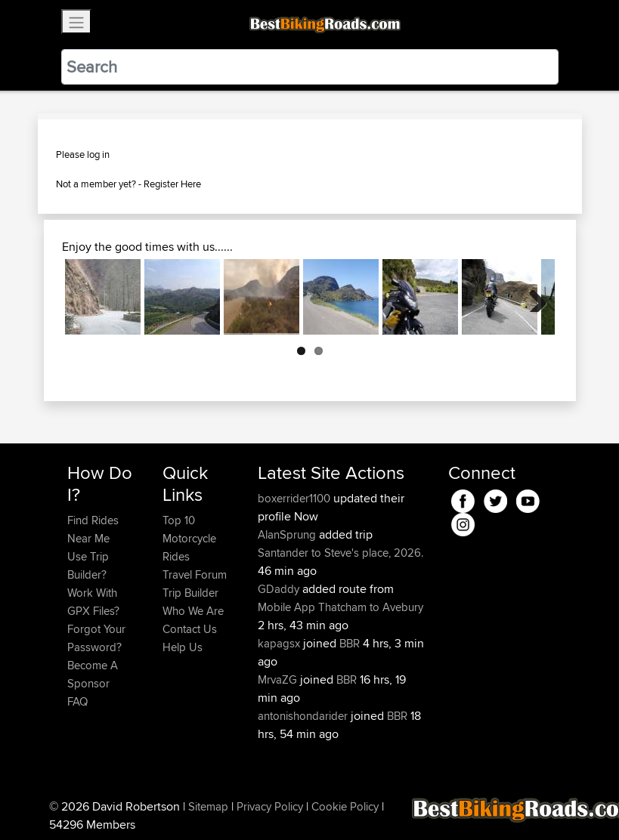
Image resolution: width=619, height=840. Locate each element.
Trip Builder (190, 593)
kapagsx (280, 643)
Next (532, 297)
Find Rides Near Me (93, 529)
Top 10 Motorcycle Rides (189, 538)
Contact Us (190, 629)
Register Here (172, 184)
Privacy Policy (270, 806)
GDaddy (280, 589)
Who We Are (193, 611)
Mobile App (286, 607)
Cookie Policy (345, 806)
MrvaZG (279, 679)
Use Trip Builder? (88, 565)
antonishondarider (304, 716)
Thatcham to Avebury (371, 607)
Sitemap (208, 806)
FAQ (77, 701)
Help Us (183, 647)
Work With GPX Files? (93, 602)
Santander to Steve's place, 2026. (340, 553)
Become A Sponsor (93, 674)
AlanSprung (288, 534)
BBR (350, 643)
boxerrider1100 (296, 498)
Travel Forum (195, 574)
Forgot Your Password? (96, 638)
